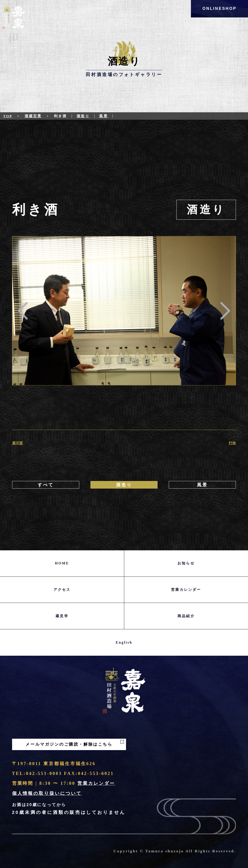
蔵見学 (62, 616)
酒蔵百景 (33, 116)
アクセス (62, 590)
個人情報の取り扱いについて (47, 793)
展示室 (17, 443)
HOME (62, 563)
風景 (103, 116)
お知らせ (186, 563)
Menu (14, 42)
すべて (46, 485)
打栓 (232, 443)
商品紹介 (186, 616)
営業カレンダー (186, 590)
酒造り (83, 116)
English (124, 642)
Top (8, 116)
